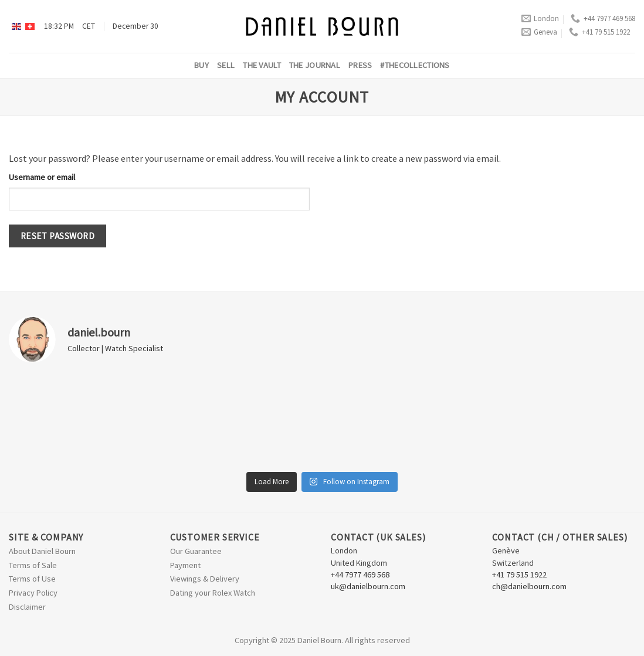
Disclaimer (27, 607)
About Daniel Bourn (42, 551)
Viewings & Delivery (205, 579)
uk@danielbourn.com (368, 586)
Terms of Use (32, 579)
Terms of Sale (33, 565)
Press (360, 65)
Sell (226, 65)
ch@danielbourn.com (529, 586)
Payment (185, 565)
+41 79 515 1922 (599, 32)
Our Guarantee (196, 551)
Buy (201, 65)
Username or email (42, 177)
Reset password (58, 236)
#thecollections (415, 65)
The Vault (262, 65)
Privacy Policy (33, 593)
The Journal (315, 65)
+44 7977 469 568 (603, 18)
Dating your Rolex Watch (213, 593)
